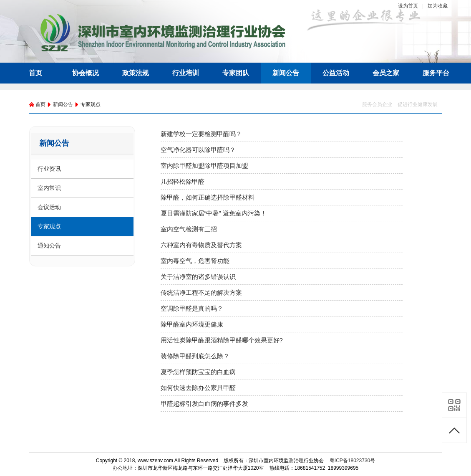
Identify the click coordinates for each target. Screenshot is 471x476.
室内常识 (49, 188)
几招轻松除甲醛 (183, 181)
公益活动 (336, 73)
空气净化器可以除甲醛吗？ (198, 150)
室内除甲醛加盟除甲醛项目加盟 (204, 166)
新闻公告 (286, 73)
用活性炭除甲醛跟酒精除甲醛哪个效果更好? (222, 340)
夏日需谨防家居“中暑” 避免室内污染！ (214, 213)
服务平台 (436, 73)
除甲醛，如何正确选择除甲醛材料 (208, 197)
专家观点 (49, 226)
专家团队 (236, 73)
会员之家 (386, 73)
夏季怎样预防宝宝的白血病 (198, 372)
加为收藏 (438, 6)
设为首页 (408, 6)
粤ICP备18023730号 (352, 461)
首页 (35, 73)
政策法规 (136, 73)
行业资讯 (49, 169)
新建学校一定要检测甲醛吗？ (201, 134)
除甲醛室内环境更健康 (192, 324)
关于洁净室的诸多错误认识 (198, 277)
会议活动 (49, 207)
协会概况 (86, 73)
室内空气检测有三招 (189, 229)
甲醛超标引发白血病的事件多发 (204, 404)
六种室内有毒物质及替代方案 (201, 245)
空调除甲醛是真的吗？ (192, 308)
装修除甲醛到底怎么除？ (195, 356)
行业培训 (186, 73)
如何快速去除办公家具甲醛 (198, 388)
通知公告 (49, 246)
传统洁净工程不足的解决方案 (201, 292)
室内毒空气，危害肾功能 (195, 261)
